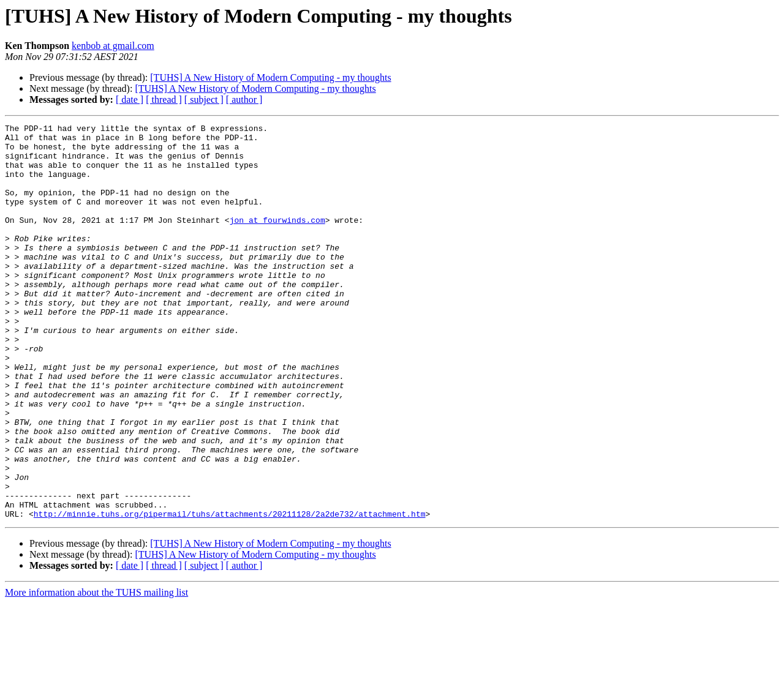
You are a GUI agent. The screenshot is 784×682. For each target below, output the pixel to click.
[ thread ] (164, 99)
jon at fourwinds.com (277, 240)
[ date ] (130, 99)
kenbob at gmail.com (113, 46)
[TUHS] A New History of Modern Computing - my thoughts (270, 77)
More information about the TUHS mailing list (96, 671)
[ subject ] (204, 99)
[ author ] (244, 99)
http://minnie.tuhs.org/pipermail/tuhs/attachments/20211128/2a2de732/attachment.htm (230, 593)
